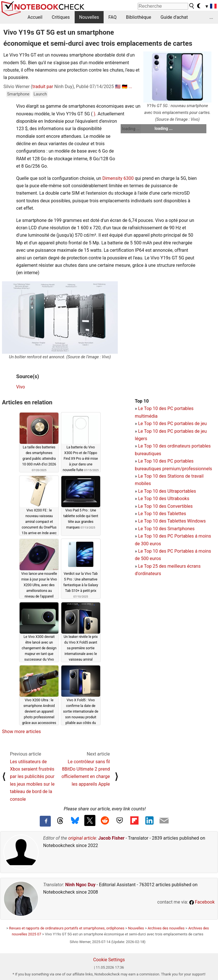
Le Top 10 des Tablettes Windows (172, 521)
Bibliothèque (139, 17)
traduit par (43, 87)
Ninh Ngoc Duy (80, 885)
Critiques (61, 17)
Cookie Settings (109, 960)
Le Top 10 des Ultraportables (167, 491)
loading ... (131, 129)
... (211, 17)
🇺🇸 (118, 87)
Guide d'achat (174, 17)
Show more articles (21, 732)
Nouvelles (89, 17)
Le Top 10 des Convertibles (165, 506)
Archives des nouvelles (166, 928)
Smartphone (18, 94)
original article (82, 838)
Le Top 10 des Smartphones (166, 529)
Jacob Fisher (111, 838)
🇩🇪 (125, 87)
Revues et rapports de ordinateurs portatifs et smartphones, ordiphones (67, 928)
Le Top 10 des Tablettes (162, 514)
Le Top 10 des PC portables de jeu (172, 424)
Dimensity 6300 (118, 178)
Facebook (202, 902)
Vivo (21, 387)
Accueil (35, 17)
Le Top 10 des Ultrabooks (163, 499)
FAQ (113, 17)
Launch (40, 94)
